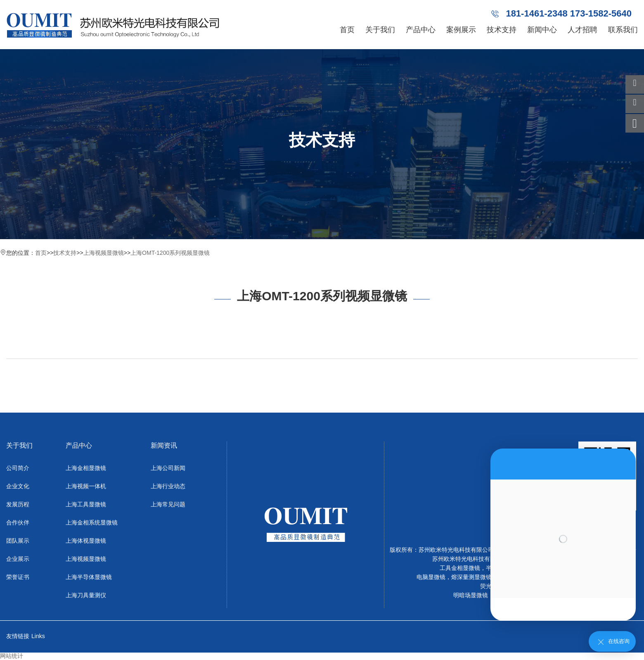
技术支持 (502, 30)
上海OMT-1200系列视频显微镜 (170, 253)
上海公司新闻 (168, 468)
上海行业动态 (168, 486)
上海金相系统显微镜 (92, 522)
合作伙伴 (18, 522)
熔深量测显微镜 (471, 577)
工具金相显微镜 (460, 568)
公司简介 (18, 468)
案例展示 (461, 30)
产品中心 (421, 30)
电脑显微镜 (431, 577)
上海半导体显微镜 (89, 577)
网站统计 (12, 656)
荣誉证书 (18, 577)
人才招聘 (582, 30)
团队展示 (18, 541)
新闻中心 (542, 30)
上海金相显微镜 (86, 468)
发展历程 (18, 504)
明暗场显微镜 (471, 595)
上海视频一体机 (86, 486)
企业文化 (18, 486)
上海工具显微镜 (86, 504)
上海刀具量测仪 (86, 595)
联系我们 (623, 30)
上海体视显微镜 (86, 541)
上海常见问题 (168, 504)
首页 (347, 30)
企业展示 (18, 559)
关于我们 (380, 30)
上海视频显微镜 (104, 253)
